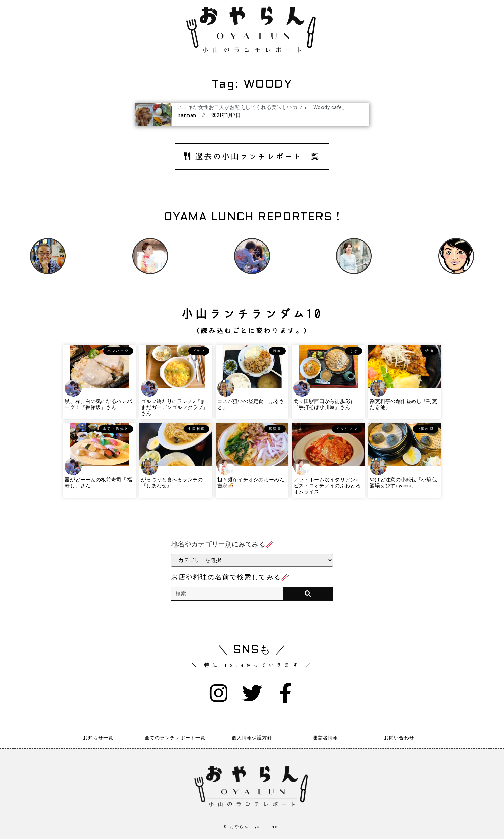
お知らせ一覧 (98, 738)
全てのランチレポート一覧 (175, 738)
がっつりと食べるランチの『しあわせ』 (172, 483)
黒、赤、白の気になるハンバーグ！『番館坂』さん (98, 404)
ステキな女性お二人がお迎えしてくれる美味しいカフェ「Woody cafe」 (262, 107)
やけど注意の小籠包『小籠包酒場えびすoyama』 (403, 483)
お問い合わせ (399, 738)
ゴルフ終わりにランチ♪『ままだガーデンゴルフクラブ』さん (175, 407)
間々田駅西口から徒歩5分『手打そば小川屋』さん (323, 404)
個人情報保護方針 (252, 738)
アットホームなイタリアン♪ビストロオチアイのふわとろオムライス (327, 486)
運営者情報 (325, 738)
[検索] (308, 594)
